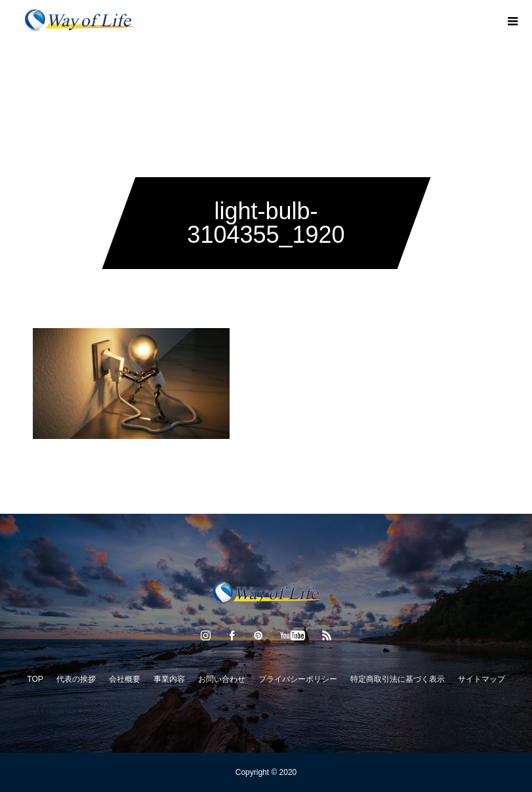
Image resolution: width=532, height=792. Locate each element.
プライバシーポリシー (298, 679)
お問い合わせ (222, 679)
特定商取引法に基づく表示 (398, 679)
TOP (35, 679)
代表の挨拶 (76, 679)
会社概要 (125, 679)
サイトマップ (481, 679)
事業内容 (169, 679)
